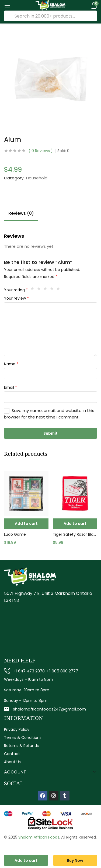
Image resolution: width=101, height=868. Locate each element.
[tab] (23, 214)
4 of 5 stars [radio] (53, 290)
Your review (16, 298)
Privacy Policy (17, 729)
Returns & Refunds (21, 746)
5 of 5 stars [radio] (60, 290)
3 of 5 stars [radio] (47, 290)
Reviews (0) (21, 213)
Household (37, 178)
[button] (93, 5)
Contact (12, 754)
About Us (12, 762)
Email (11, 387)
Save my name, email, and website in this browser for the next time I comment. (49, 414)
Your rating (16, 290)
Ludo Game (15, 534)
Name (11, 364)
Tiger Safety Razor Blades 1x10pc (75, 534)
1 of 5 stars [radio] (34, 290)
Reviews (41, 151)
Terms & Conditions (23, 738)
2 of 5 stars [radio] (40, 290)
